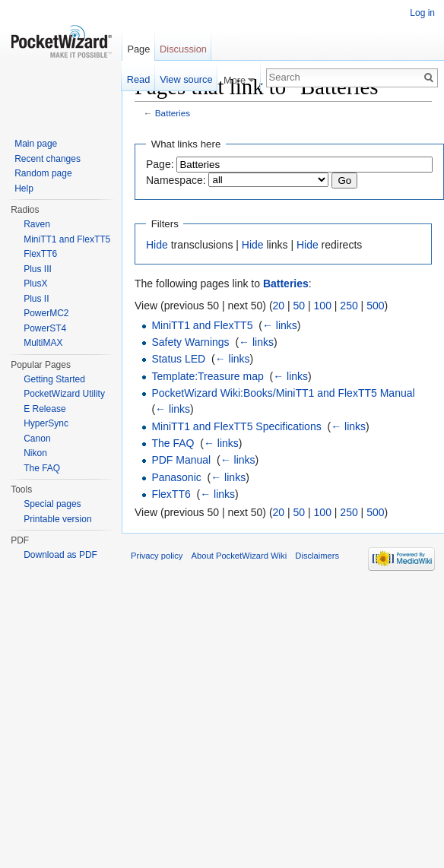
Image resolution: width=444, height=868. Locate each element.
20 (279, 306)
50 (300, 306)
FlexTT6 (171, 494)
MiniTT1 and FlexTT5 (202, 325)
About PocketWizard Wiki (239, 556)
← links (280, 325)
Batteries (173, 113)
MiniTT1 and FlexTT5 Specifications (236, 426)
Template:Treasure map (207, 376)
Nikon (35, 453)
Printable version (57, 519)
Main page (36, 144)
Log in (422, 13)
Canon (37, 439)
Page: (160, 164)
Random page (43, 173)
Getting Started (54, 379)
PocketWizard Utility (64, 394)
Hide (157, 245)
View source (186, 79)
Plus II (36, 299)
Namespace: (176, 180)
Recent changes (48, 159)
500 (375, 306)
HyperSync (46, 423)
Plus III (38, 269)
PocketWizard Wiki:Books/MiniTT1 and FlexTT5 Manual (283, 393)
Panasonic (176, 477)
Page (138, 49)
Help (24, 188)
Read (139, 79)
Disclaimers (317, 556)
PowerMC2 (46, 313)
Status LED (178, 359)
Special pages (52, 504)
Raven (37, 224)
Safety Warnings (190, 342)
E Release (44, 409)
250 (349, 306)
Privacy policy (157, 556)
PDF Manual (181, 460)
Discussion (183, 49)
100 (323, 306)
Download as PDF (60, 555)
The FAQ (173, 443)
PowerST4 (45, 328)
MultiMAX (43, 343)
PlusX (35, 284)
